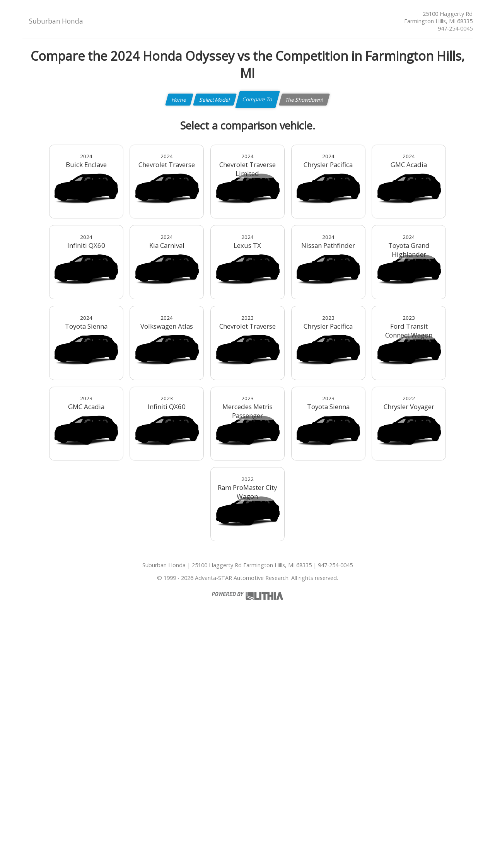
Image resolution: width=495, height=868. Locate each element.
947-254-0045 (455, 28)
